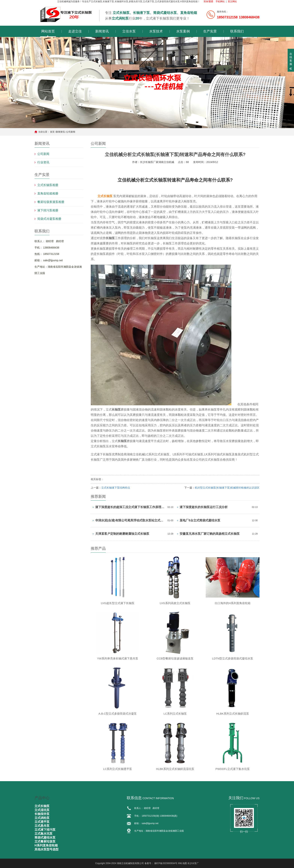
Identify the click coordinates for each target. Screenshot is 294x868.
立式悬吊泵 (42, 826)
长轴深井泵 (42, 814)
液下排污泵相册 (48, 210)
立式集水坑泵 (43, 834)
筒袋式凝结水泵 (45, 838)
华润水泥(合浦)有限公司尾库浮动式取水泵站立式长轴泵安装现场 (130, 520)
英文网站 (232, 2)
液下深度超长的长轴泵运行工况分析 (204, 507)
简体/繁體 (208, 2)
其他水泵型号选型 (46, 849)
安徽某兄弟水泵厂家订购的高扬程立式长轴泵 (210, 534)
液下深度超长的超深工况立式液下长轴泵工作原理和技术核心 (130, 507)
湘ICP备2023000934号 (166, 863)
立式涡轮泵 (42, 818)
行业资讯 (43, 162)
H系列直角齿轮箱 (46, 845)
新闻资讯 (102, 31)
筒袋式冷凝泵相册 (49, 219)
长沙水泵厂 (193, 863)
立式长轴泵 (105, 196)
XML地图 (182, 863)
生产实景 (210, 31)
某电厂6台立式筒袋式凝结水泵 (200, 520)
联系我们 (237, 31)
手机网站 (220, 2)
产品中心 (42, 798)
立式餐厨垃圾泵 (45, 841)
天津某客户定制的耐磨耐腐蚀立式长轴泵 (122, 534)
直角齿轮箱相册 (48, 193)
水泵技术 (156, 31)
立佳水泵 (129, 31)
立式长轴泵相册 (48, 185)
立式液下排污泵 (45, 830)
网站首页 (48, 31)
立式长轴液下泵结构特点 (116, 488)
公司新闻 (71, 132)
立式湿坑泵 (42, 810)
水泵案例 (183, 31)
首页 (52, 132)
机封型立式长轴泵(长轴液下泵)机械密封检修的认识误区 (227, 488)
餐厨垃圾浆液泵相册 (51, 202)
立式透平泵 (42, 822)
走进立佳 (75, 31)
